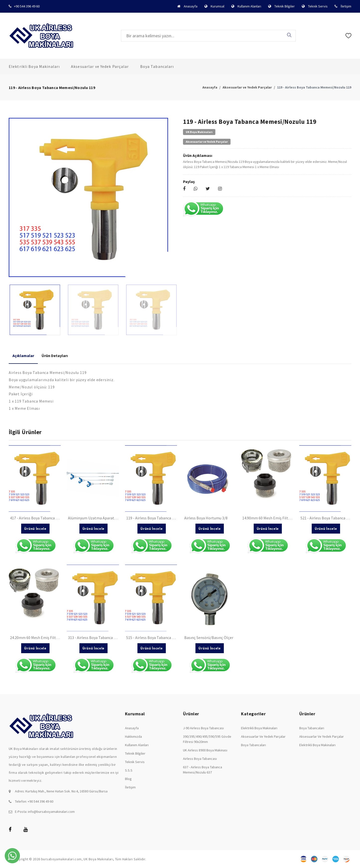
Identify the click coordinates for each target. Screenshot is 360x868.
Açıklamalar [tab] (23, 356)
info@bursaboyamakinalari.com (51, 812)
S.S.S (129, 770)
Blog (128, 779)
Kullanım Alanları (249, 6)
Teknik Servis (318, 6)
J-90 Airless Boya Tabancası (203, 728)
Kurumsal (217, 6)
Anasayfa (191, 6)
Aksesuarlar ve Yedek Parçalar (100, 66)
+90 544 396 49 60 (27, 6)
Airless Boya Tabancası (200, 759)
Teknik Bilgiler (285, 6)
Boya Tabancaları (157, 66)
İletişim (346, 6)
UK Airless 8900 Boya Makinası (205, 750)
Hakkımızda (133, 736)
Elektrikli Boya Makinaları (34, 66)
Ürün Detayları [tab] (55, 356)
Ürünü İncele (35, 529)
